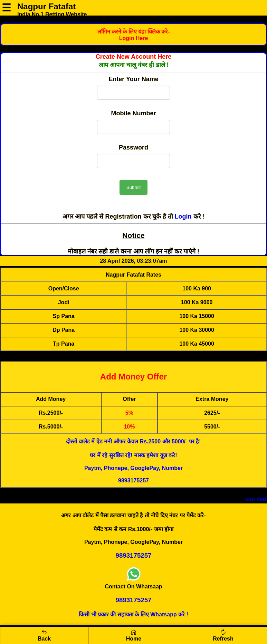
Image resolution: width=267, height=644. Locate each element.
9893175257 (133, 480)
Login (184, 217)
